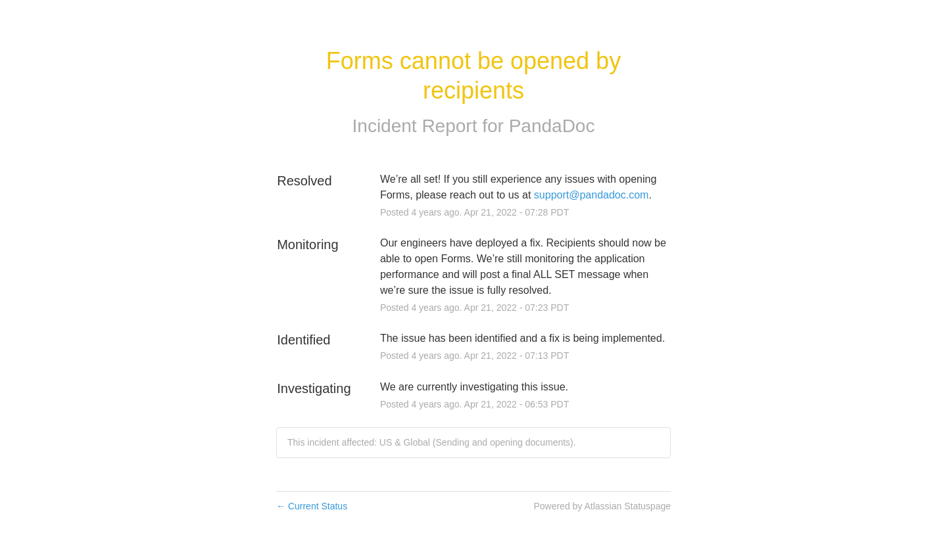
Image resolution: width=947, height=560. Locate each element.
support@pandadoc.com (592, 195)
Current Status (312, 506)
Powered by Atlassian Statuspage (602, 506)
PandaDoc (552, 126)
